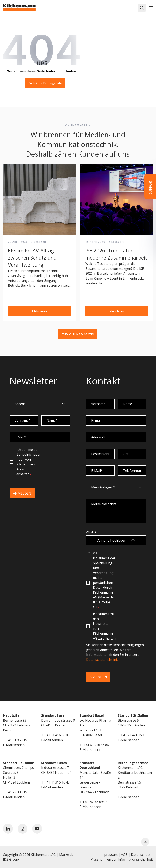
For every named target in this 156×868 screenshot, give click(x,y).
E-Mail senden (14, 745)
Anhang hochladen (116, 540)
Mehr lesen (39, 311)
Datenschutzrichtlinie (102, 660)
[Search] (142, 8)
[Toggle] (151, 8)
